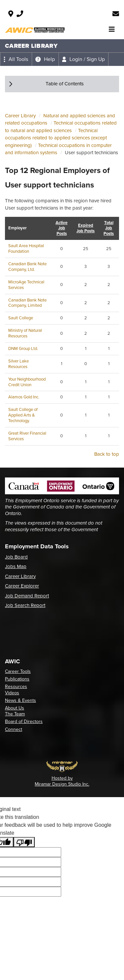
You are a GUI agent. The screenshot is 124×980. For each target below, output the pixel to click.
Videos (12, 693)
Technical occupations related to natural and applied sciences (61, 127)
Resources (16, 687)
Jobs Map (16, 566)
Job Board (16, 557)
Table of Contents (65, 84)
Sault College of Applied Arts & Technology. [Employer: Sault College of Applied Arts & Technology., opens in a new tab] (23, 415)
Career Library (20, 116)
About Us (15, 708)
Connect (14, 729)
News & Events (21, 700)
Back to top (107, 454)
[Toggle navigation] (112, 29)
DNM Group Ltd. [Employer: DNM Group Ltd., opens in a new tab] (23, 348)
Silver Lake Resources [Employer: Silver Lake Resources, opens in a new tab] (19, 364)
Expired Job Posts (85, 228)
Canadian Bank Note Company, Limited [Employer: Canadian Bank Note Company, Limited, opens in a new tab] (27, 303)
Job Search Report (25, 605)
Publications (17, 679)
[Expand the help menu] (45, 59)
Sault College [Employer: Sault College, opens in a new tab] (21, 318)
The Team (15, 714)
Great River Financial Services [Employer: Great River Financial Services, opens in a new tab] (27, 436)
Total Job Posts (109, 229)
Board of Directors (24, 721)
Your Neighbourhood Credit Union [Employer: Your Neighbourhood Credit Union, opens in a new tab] (27, 382)
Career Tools (18, 671)
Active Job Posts (62, 229)
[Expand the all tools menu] (16, 59)
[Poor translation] (24, 842)
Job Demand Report (27, 596)
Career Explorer (22, 586)
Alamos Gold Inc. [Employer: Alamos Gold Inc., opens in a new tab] (24, 397)
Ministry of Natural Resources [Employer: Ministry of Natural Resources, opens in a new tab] (25, 333)
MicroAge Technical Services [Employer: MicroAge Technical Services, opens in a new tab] (26, 285)
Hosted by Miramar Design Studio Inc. (62, 781)
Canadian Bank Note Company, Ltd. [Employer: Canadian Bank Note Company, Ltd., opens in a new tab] (27, 267)
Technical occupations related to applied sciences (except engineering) (56, 138)
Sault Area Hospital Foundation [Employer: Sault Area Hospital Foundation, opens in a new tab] (26, 248)
